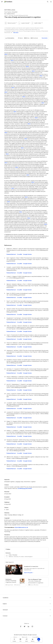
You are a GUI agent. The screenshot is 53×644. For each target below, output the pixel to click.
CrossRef (20, 254)
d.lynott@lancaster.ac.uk (21, 527)
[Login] (51, 2)
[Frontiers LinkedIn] (28, 626)
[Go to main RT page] (38, 582)
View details (45, 38)
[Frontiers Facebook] (21, 626)
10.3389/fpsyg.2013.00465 (25, 488)
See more (16, 33)
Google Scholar (27, 254)
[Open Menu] (2, 2)
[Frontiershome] (8, 2)
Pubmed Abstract (11, 254)
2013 (12, 60)
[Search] (48, 2)
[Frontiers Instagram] (32, 626)
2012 (6, 54)
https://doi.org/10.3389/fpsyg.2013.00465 (20, 15)
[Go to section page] (15, 582)
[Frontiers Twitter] (25, 626)
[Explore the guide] (29, 573)
